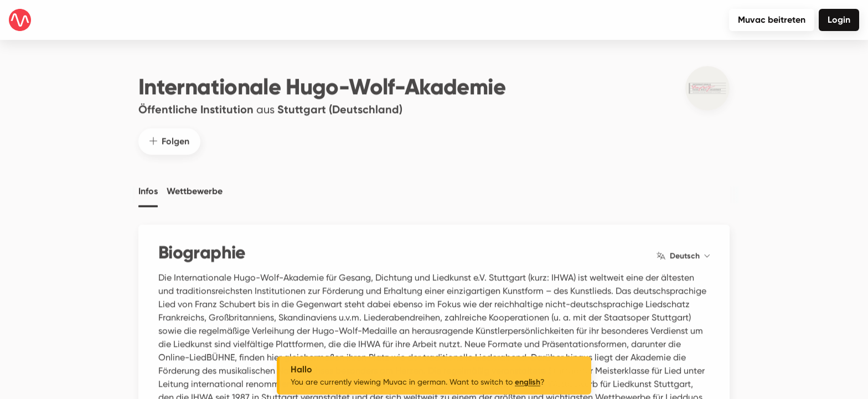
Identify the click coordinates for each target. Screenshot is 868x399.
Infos (148, 183)
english (528, 382)
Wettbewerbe (195, 183)
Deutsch (683, 248)
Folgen (169, 133)
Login (839, 20)
